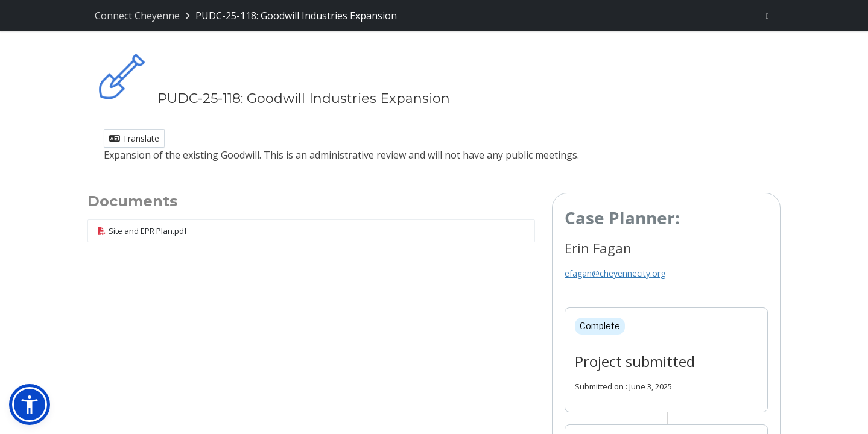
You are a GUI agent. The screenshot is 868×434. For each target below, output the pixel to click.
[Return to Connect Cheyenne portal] (144, 16)
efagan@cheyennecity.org (615, 273)
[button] (30, 404)
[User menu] (768, 16)
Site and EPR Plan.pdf (142, 231)
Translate (134, 138)
